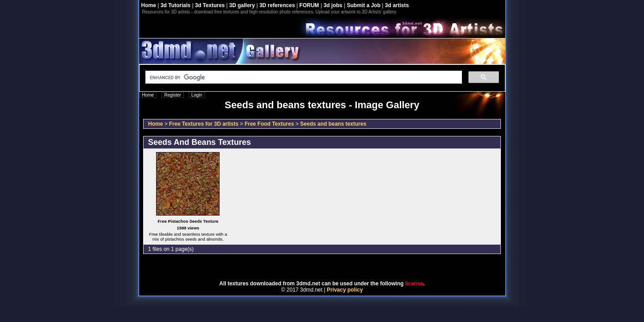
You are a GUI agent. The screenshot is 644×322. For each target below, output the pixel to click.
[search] (303, 77)
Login (197, 95)
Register (172, 95)
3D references (277, 5)
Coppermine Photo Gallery (333, 267)
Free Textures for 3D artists (204, 124)
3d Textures (210, 5)
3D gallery (242, 5)
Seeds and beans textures (333, 124)
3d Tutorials (176, 5)
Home (149, 5)
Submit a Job (363, 5)
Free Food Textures (269, 124)
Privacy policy (345, 290)
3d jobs (333, 5)
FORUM (309, 5)
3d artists (397, 5)
